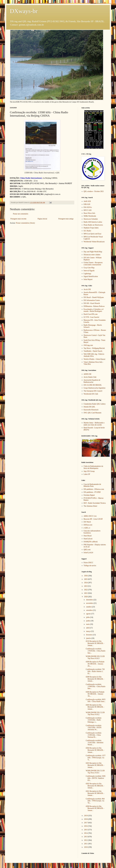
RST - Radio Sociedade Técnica (95, 503)
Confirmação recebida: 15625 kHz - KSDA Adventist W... (94, 728)
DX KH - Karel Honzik (92, 303)
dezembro (90, 600)
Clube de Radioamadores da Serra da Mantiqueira (93, 467)
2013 (86, 837)
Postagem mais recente (18, 219)
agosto (89, 614)
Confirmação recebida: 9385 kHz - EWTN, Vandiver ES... (96, 778)
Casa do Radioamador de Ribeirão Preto (92, 485)
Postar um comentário (21, 214)
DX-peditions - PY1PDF (92, 492)
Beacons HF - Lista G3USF (93, 519)
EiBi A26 (87, 204)
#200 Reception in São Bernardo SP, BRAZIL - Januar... (95, 808)
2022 (86, 590)
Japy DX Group (89, 471)
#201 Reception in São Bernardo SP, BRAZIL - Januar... (95, 793)
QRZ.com (87, 550)
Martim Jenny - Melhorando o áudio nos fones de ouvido (94, 424)
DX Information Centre (92, 300)
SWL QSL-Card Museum (92, 413)
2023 (86, 586)
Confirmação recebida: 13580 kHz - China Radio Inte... (96, 686)
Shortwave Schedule (91, 219)
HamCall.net (88, 539)
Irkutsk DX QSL (89, 407)
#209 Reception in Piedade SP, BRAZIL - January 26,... (95, 664)
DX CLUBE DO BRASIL (93, 385)
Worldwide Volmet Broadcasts (94, 242)
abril (88, 628)
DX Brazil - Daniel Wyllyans (94, 297)
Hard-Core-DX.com (91, 314)
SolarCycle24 (88, 553)
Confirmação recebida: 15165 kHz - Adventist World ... (95, 743)
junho (88, 621)
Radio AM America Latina (93, 222)
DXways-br (24, 11)
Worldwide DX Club (91, 394)
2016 (86, 826)
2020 (86, 597)
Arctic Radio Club (90, 377)
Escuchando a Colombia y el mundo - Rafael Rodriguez (94, 310)
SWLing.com (88, 345)
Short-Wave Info (89, 213)
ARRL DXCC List (90, 516)
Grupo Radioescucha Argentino (95, 388)
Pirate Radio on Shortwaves (93, 225)
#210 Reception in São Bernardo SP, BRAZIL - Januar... (95, 643)
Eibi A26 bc (88, 207)
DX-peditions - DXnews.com (94, 489)
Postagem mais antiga (66, 219)
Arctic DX (87, 289)
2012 (86, 840)
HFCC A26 (88, 210)
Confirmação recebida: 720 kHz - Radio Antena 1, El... (95, 671)
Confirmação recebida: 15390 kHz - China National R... (94, 735)
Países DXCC (88, 563)
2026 (86, 576)
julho (88, 617)
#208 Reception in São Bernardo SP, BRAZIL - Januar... (95, 679)
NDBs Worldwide (90, 216)
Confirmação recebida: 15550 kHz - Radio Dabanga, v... (94, 720)
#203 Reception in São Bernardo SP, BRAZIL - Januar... (95, 765)
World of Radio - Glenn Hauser (95, 359)
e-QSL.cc (87, 528)
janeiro (89, 638)
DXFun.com (88, 525)
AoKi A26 (87, 201)
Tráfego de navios (90, 566)
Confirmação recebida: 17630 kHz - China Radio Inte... (96, 651)
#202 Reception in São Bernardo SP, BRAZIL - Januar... (95, 786)
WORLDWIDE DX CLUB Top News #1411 (95, 772)
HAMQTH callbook (91, 542)
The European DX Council (93, 391)
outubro (89, 607)
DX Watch (87, 522)
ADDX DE (88, 374)
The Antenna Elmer (90, 506)
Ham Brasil (88, 536)
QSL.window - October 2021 (94, 191)
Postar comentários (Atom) (25, 223)
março (88, 631)
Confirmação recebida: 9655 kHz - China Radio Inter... (96, 701)
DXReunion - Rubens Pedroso (94, 306)
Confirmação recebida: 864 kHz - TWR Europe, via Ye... (95, 801)
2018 (86, 819)
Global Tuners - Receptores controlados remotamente (93, 264)
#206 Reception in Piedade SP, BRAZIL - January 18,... (95, 694)
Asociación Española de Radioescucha (92, 381)
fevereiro (89, 635)
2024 (86, 583)
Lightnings (87, 274)
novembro (90, 603)
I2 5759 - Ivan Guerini (91, 317)
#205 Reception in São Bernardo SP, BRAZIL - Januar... (95, 707)
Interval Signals (89, 271)
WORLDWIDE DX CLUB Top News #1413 (95, 657)
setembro (90, 610)
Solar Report (88, 279)
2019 (86, 816)
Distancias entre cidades (92, 255)
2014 (86, 833)
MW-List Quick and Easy (92, 234)
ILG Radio (87, 231)
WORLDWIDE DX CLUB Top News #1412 (95, 714)
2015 (86, 830)
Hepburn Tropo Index (91, 228)
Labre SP (87, 474)
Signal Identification (91, 276)
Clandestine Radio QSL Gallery (95, 404)
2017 (86, 823)
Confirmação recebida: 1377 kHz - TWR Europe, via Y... (96, 758)
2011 (86, 844)
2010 (86, 847)
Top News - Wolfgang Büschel (94, 348)
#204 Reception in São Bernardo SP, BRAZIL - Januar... (95, 750)
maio (88, 624)
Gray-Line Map (89, 268)
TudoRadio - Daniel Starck (93, 351)
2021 (86, 593)
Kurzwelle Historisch (91, 410)
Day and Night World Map (93, 252)
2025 (86, 579)
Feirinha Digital (89, 495)
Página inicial (42, 219)
